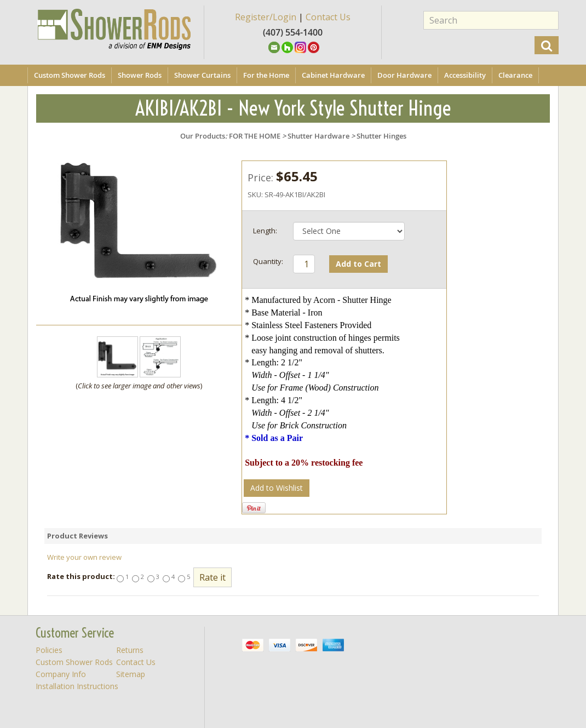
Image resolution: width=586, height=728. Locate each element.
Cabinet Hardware (333, 75)
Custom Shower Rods (70, 75)
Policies (49, 650)
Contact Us (328, 17)
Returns (130, 650)
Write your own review (84, 557)
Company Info (61, 674)
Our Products (203, 136)
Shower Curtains (202, 75)
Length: (265, 231)
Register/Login (266, 17)
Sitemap (131, 674)
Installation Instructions (77, 686)
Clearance (515, 75)
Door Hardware (404, 75)
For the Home (266, 75)
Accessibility (465, 75)
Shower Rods (140, 75)
